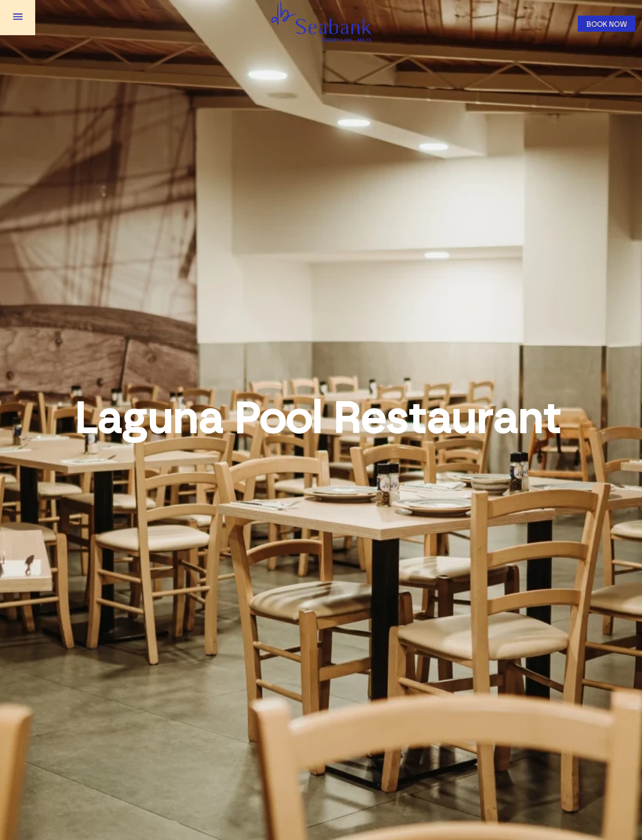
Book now (607, 25)
